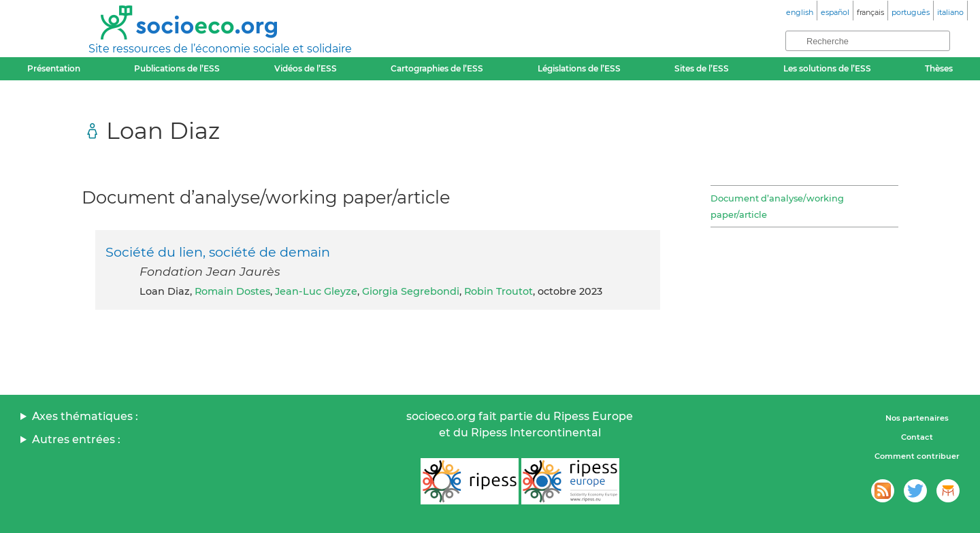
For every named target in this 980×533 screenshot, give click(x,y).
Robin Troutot (499, 291)
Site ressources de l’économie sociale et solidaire (220, 49)
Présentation (54, 68)
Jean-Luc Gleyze (316, 291)
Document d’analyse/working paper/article (777, 206)
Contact (917, 437)
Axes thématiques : (85, 416)
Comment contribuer (917, 456)
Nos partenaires (917, 418)
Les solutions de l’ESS (827, 68)
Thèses (939, 68)
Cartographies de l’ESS (437, 68)
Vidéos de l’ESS (306, 68)
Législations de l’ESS (579, 68)
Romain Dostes (232, 291)
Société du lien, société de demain (218, 252)
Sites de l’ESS (702, 68)
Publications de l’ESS (177, 68)
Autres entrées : (76, 439)
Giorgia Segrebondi (411, 291)
